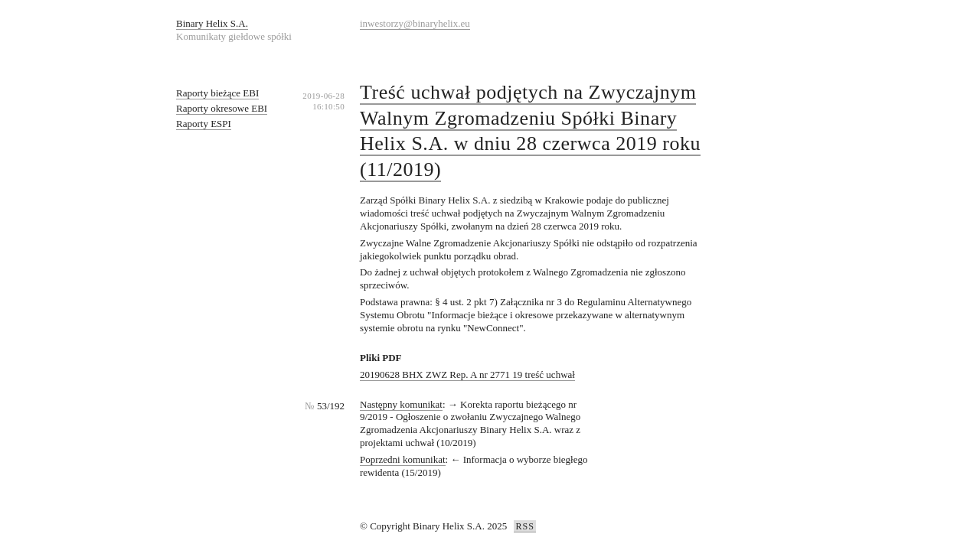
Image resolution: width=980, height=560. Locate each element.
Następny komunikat (401, 404)
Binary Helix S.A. (212, 23)
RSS (524, 526)
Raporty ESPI (204, 124)
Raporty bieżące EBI (217, 93)
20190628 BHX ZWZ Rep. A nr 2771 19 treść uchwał (467, 374)
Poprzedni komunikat (403, 459)
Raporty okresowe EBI (222, 108)
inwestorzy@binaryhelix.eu (415, 23)
